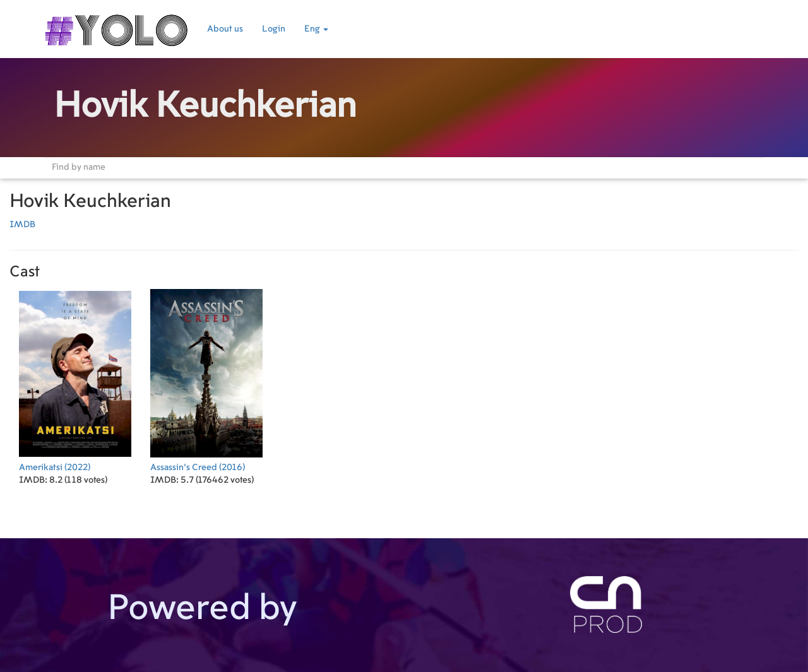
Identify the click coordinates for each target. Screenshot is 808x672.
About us (225, 29)
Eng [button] (316, 29)
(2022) (75, 379)
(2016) (206, 379)
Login (274, 29)
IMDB (22, 225)
